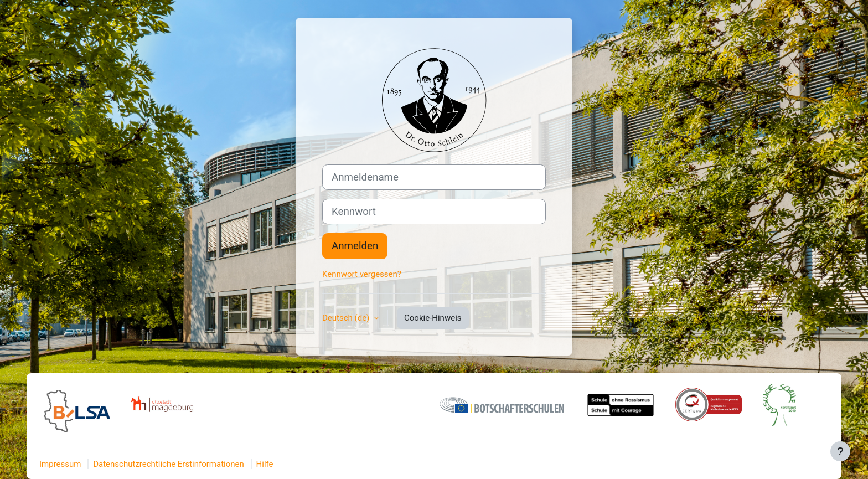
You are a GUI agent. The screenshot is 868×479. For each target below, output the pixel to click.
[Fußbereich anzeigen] (840, 451)
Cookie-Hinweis (433, 318)
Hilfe (265, 464)
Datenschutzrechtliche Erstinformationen (169, 464)
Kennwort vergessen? (362, 274)
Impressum (60, 464)
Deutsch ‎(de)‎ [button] (347, 318)
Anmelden (355, 246)
